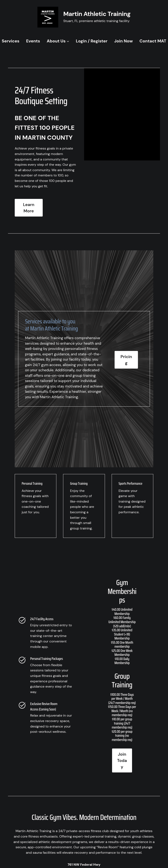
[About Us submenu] (68, 41)
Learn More (29, 208)
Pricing (126, 360)
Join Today (122, 760)
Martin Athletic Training (97, 14)
